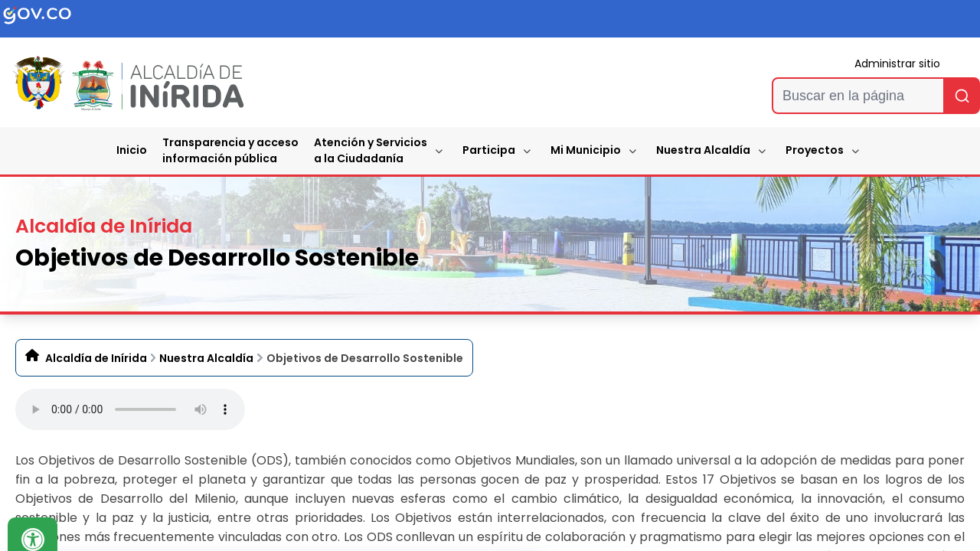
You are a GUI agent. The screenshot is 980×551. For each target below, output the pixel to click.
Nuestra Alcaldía (703, 150)
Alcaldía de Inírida (96, 358)
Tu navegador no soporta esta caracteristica (130, 409)
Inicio (132, 150)
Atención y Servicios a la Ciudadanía (371, 150)
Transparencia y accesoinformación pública (230, 150)
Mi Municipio (586, 150)
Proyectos (815, 150)
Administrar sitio (897, 64)
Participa (489, 150)
